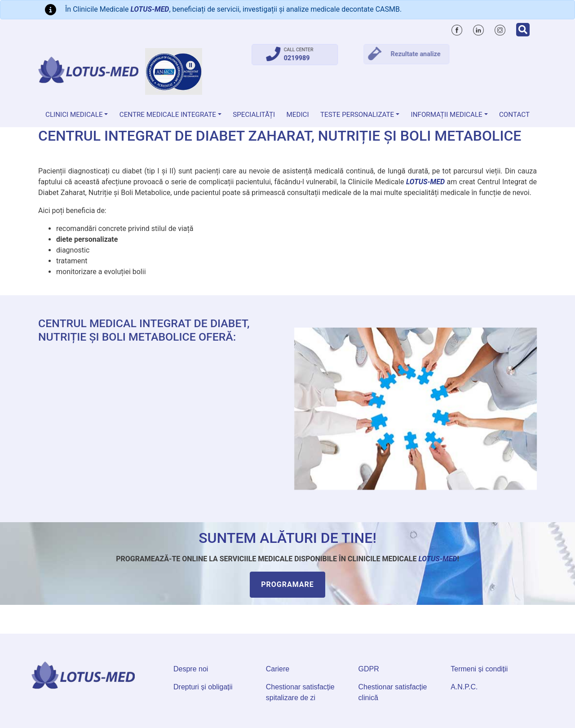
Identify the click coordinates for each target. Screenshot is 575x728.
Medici (298, 115)
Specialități (254, 115)
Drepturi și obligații (203, 687)
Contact (514, 115)
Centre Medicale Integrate (168, 115)
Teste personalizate (357, 115)
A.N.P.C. (464, 687)
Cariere (278, 669)
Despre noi (191, 669)
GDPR (369, 669)
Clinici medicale (74, 115)
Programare (287, 584)
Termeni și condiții (479, 669)
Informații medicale (447, 115)
